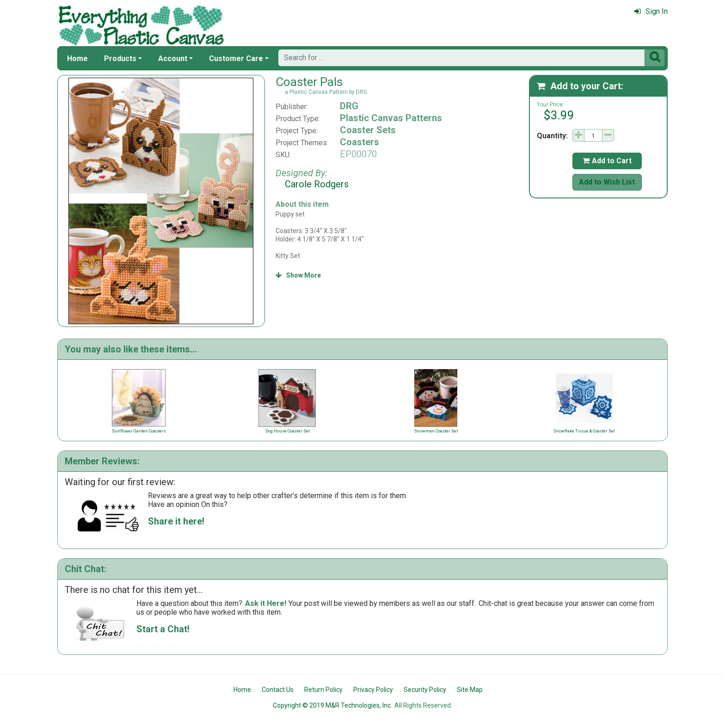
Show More (298, 275)
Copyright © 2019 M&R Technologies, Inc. (332, 705)
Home (77, 59)
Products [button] (120, 59)
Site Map (470, 690)
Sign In (651, 11)
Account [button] (173, 59)
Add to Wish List (607, 182)
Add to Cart (607, 161)
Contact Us (278, 690)
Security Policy (425, 690)
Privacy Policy (373, 690)
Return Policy (323, 690)
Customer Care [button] (236, 59)
